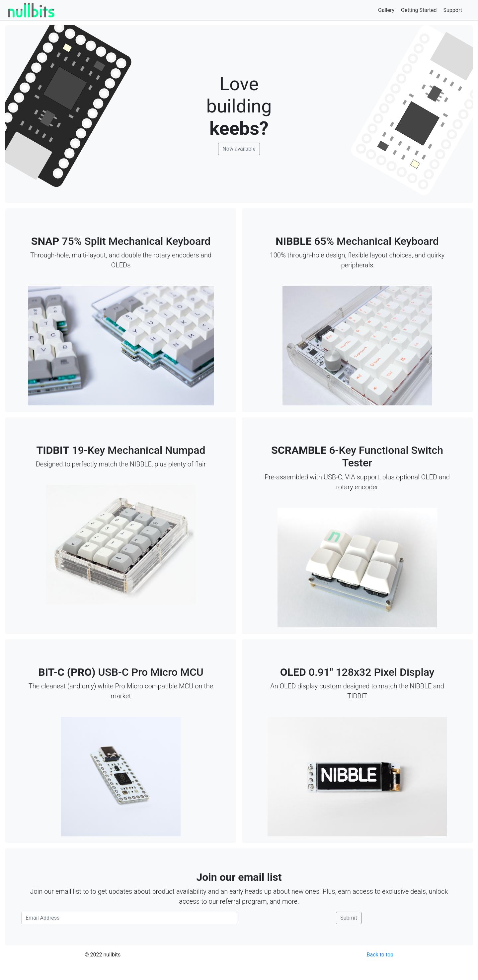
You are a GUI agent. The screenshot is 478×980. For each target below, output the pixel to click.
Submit (349, 918)
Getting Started (419, 10)
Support (453, 10)
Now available (239, 149)
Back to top (380, 955)
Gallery (386, 10)
